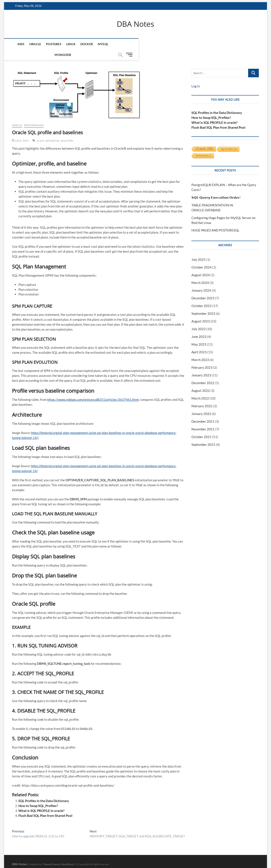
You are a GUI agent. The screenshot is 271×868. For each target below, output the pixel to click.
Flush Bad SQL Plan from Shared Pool (45, 805)
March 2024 (200, 273)
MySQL (100, 44)
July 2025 (198, 249)
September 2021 (203, 434)
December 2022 (203, 373)
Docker (83, 44)
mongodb (118, 44)
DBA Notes (135, 24)
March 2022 (200, 388)
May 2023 (199, 334)
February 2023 (202, 357)
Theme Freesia (51, 854)
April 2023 (199, 342)
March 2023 (200, 349)
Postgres (50, 44)
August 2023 (201, 311)
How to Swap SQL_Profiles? (38, 795)
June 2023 (199, 327)
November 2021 (203, 419)
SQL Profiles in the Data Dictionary (44, 790)
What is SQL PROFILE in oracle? (41, 800)
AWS (18, 44)
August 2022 (201, 380)
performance (34, 115)
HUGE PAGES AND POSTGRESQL (215, 220)
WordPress (67, 854)
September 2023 (203, 303)
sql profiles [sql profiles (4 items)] (229, 139)
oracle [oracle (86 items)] (205, 138)
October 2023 (201, 296)
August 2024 (201, 265)
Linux (67, 44)
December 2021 (203, 411)
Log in (196, 76)
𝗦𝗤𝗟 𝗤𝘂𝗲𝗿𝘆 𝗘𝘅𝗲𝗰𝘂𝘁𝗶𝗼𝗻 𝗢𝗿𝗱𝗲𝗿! (216, 187)
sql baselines (52, 130)
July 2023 (198, 319)
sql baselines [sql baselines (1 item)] (204, 145)
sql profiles (67, 130)
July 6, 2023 (20, 130)
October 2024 (201, 257)
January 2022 (201, 403)
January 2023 (201, 365)
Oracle (32, 44)
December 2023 (203, 288)
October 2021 (201, 427)
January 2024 (201, 280)
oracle (40, 130)
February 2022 (202, 396)
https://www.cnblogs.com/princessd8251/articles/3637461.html (93, 389)
